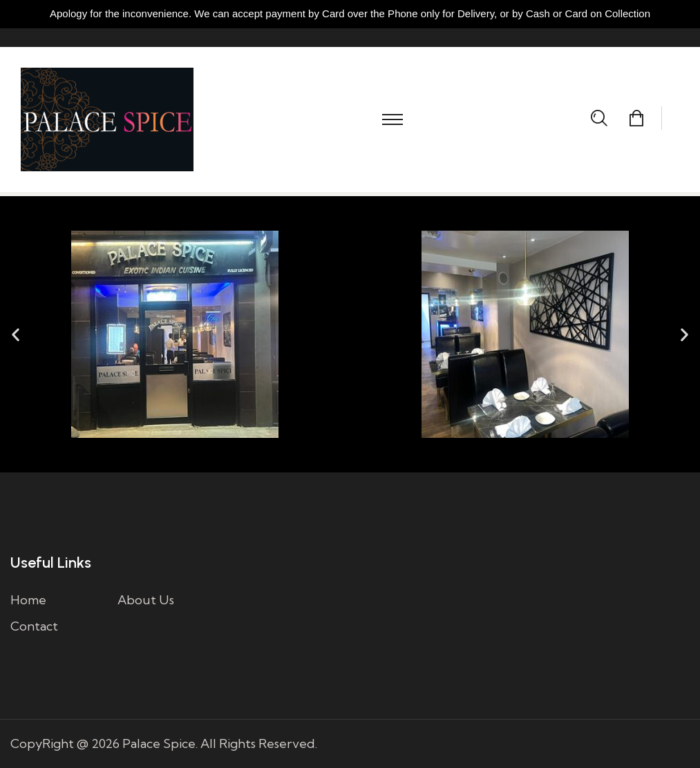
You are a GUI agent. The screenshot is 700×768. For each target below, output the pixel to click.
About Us (146, 600)
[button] (16, 335)
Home (28, 600)
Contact (34, 626)
